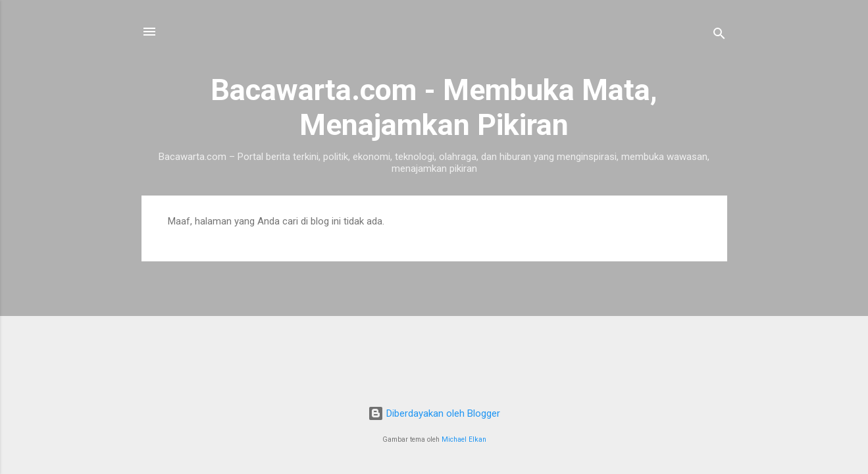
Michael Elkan (464, 439)
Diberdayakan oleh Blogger (434, 413)
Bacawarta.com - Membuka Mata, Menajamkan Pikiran (434, 107)
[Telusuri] (719, 36)
